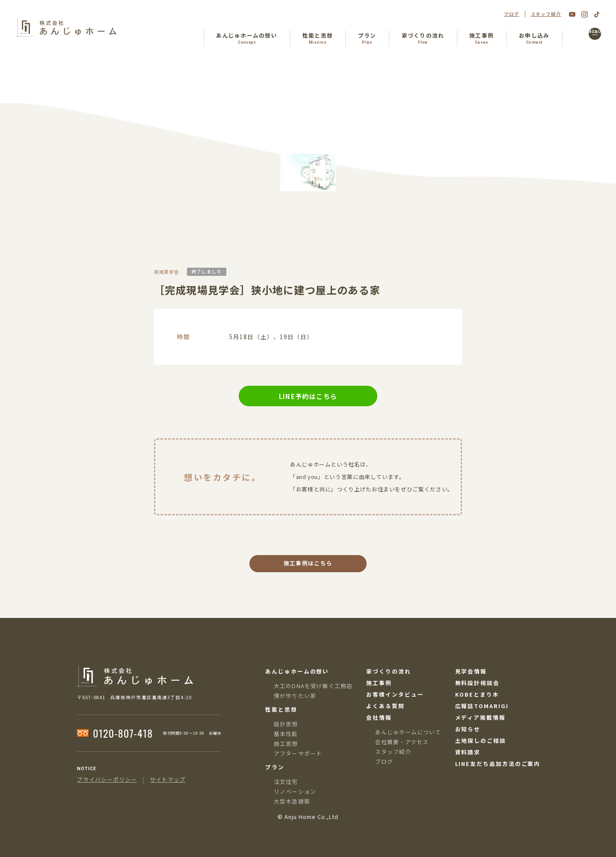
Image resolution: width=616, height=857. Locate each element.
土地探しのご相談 (481, 741)
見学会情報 (471, 672)
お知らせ (468, 729)
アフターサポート (298, 753)
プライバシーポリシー (107, 780)
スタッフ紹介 (546, 14)
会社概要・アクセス (402, 742)
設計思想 (286, 724)
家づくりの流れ (388, 672)
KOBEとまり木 (477, 695)
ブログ (512, 14)
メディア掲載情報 (480, 718)
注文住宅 (286, 782)
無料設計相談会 (477, 683)
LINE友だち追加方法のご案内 (498, 764)
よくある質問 (385, 706)
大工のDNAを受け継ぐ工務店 (313, 686)
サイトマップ (168, 780)
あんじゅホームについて (408, 732)
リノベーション (295, 791)
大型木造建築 (292, 801)
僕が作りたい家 (295, 696)
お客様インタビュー (395, 695)
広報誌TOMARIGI (482, 706)
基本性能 (286, 734)
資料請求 (468, 752)
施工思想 (286, 743)
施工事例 (379, 683)
